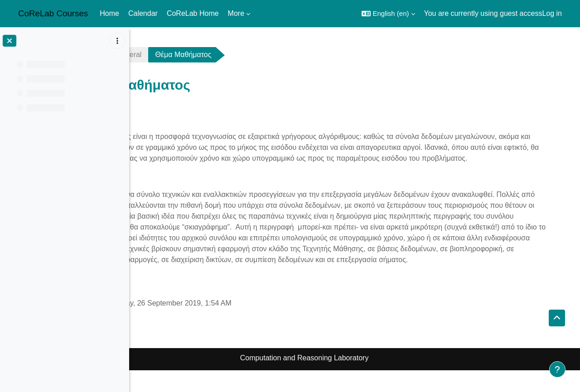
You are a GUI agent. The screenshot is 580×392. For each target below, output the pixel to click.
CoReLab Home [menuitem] (193, 13)
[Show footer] (557, 369)
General (212, 55)
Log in (552, 13)
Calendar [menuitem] (143, 13)
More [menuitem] (236, 13)
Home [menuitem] (109, 13)
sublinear (161, 55)
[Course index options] (117, 41)
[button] (388, 14)
